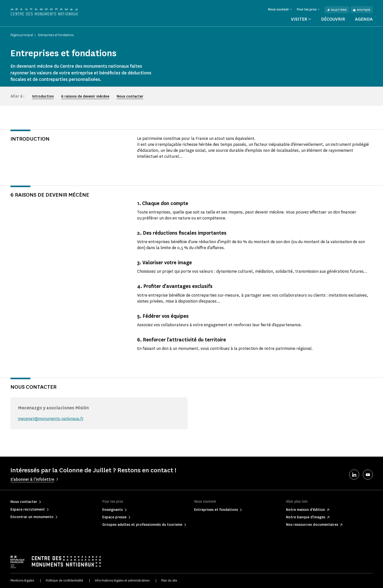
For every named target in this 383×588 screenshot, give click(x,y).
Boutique (362, 10)
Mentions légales (22, 580)
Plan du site (169, 580)
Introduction (43, 96)
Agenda (364, 19)
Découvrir (333, 19)
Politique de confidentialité (64, 580)
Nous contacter (130, 96)
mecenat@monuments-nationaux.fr (51, 419)
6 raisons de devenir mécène (85, 96)
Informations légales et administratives (122, 580)
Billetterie (337, 10)
